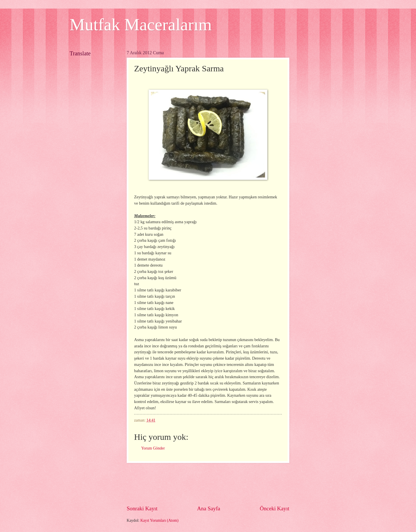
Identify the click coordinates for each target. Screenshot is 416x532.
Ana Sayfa (209, 508)
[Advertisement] (231, 484)
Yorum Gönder (153, 448)
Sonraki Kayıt (142, 508)
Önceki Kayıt (274, 508)
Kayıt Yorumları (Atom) (159, 520)
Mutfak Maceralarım (141, 25)
